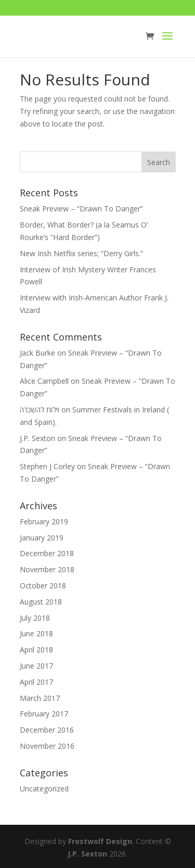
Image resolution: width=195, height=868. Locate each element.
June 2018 (36, 633)
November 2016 (47, 746)
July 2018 (35, 618)
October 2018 (43, 586)
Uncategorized (44, 789)
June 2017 (36, 666)
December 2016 (47, 730)
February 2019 (44, 521)
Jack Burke (37, 353)
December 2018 (47, 553)
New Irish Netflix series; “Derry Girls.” (81, 253)
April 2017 (36, 682)
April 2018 (36, 650)
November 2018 (47, 569)
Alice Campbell (44, 381)
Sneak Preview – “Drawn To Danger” (81, 209)
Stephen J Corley (47, 466)
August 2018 (41, 602)
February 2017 (44, 714)
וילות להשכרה (40, 410)
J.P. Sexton (37, 438)
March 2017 (40, 698)
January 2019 (42, 538)
